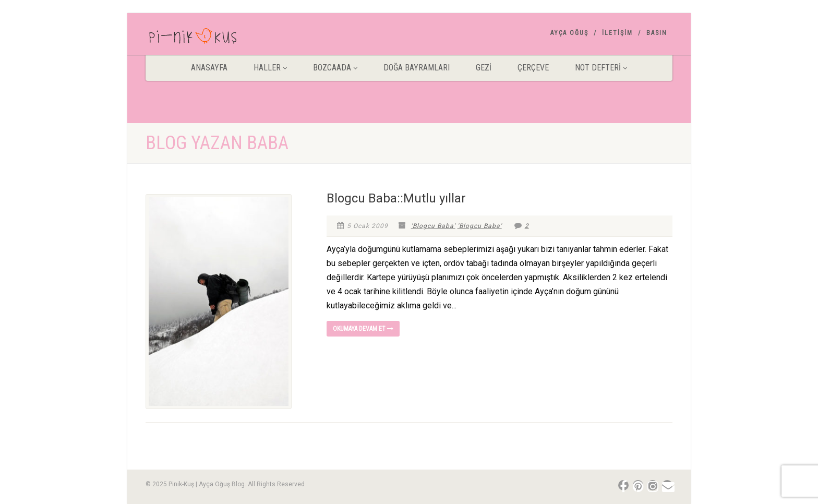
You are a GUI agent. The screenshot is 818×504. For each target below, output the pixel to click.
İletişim (617, 33)
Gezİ (484, 68)
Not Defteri (601, 68)
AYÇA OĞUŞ (569, 33)
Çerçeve (533, 68)
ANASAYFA (209, 68)
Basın (657, 33)
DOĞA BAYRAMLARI (417, 68)
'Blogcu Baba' (433, 226)
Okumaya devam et (363, 329)
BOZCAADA (335, 68)
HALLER (270, 68)
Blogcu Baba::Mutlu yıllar (396, 198)
